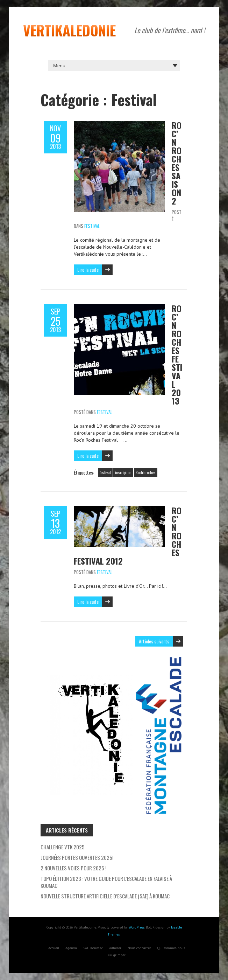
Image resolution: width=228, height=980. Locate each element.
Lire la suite (88, 270)
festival (105, 472)
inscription (123, 472)
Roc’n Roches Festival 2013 (177, 354)
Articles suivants (154, 641)
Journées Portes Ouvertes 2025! (77, 857)
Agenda (71, 948)
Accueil (54, 948)
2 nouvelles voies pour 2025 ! (73, 868)
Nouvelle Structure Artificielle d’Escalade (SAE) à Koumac (105, 896)
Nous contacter (139, 948)
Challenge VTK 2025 (63, 847)
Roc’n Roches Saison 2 (177, 163)
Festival (92, 226)
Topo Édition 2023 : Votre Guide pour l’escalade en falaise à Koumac (106, 882)
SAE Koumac (93, 948)
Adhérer (115, 948)
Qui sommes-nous (171, 948)
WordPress (137, 927)
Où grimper (117, 955)
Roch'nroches (146, 472)
